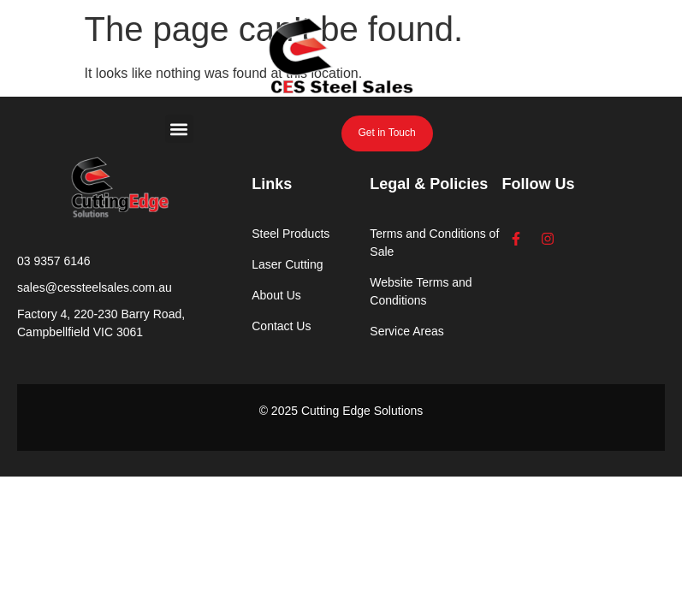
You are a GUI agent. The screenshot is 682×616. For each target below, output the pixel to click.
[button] (179, 129)
